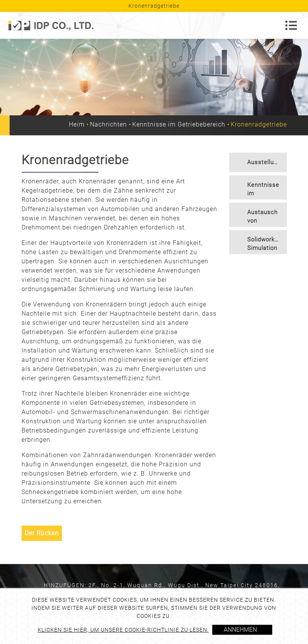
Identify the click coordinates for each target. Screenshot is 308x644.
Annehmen (240, 630)
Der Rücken (42, 533)
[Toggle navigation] (291, 25)
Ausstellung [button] (264, 162)
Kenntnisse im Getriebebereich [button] (267, 191)
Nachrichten (108, 124)
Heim (77, 124)
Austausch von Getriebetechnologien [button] (267, 218)
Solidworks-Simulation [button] (264, 244)
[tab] (258, 162)
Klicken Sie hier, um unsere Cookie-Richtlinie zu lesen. (123, 630)
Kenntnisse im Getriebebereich (179, 124)
